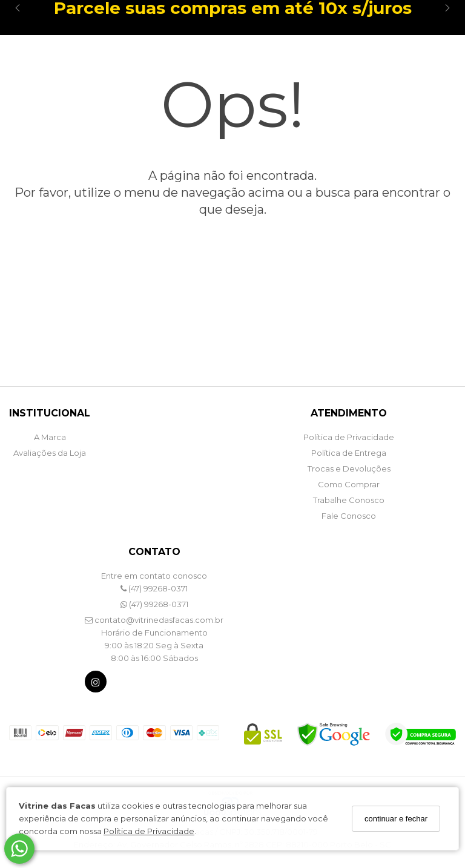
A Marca (50, 437)
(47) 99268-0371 (154, 588)
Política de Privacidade (149, 831)
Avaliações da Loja (50, 453)
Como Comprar (349, 484)
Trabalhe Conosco (349, 500)
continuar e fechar (396, 819)
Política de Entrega (349, 453)
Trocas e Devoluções (349, 469)
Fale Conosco (349, 516)
